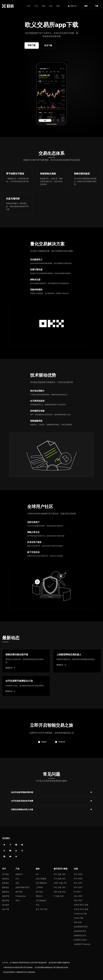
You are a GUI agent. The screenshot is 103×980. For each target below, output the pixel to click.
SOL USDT (78, 896)
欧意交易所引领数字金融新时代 (59, 963)
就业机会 (6, 879)
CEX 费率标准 (41, 883)
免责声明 (6, 896)
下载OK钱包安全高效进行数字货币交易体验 (18, 967)
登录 (86, 6)
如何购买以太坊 (80, 935)
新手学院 (19, 892)
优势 (43, 6)
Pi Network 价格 (80, 914)
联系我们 (6, 883)
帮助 (58, 6)
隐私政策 (6, 892)
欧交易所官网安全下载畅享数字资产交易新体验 (19, 972)
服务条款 (6, 887)
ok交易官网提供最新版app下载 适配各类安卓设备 (51, 967)
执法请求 (6, 905)
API (37, 874)
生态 (29, 6)
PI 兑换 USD (59, 896)
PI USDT (77, 892)
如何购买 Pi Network (82, 944)
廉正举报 (6, 900)
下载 (96, 6)
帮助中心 (39, 896)
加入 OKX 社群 (42, 909)
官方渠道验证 (41, 900)
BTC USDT (78, 883)
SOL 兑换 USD (60, 887)
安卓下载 (48, 45)
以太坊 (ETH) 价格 (81, 909)
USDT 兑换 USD (60, 883)
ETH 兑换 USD (60, 879)
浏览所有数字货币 (22, 887)
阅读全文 (10, 668)
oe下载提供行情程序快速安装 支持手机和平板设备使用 (28, 963)
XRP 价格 (78, 922)
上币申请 (39, 887)
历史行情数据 (41, 879)
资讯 (51, 6)
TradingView (21, 896)
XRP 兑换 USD (60, 892)
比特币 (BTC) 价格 (81, 905)
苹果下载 (32, 45)
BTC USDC (78, 874)
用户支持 (39, 892)
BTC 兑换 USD (60, 874)
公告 (38, 905)
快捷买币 (19, 874)
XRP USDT (78, 900)
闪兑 (17, 879)
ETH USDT (78, 887)
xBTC (18, 900)
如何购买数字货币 (81, 927)
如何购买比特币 (80, 931)
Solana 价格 (79, 918)
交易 (17, 883)
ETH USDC (78, 879)
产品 (36, 6)
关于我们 (6, 874)
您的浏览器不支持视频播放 (51, 94)
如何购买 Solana (80, 940)
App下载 (6, 909)
